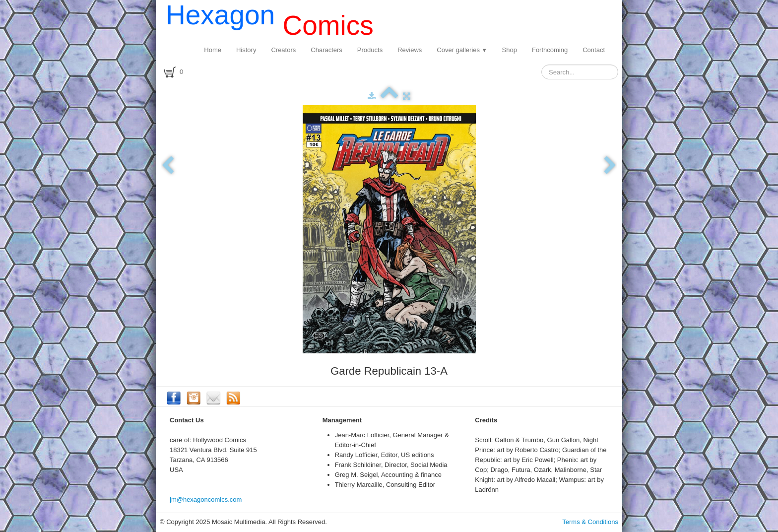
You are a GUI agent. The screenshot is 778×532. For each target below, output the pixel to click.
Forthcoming (550, 50)
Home (213, 50)
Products (370, 50)
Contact (594, 50)
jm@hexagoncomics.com (206, 499)
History (246, 50)
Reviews (410, 50)
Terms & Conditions (590, 522)
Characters (326, 50)
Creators (283, 50)
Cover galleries (462, 50)
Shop (510, 50)
